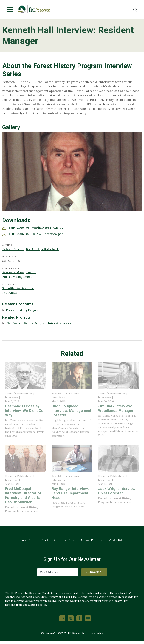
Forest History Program (24, 310)
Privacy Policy (94, 633)
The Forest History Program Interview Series (39, 323)
